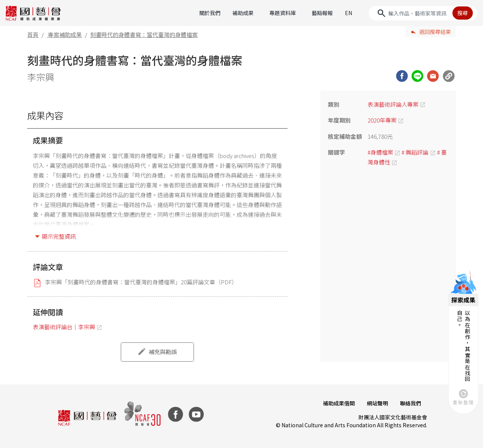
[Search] (423, 13)
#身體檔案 (380, 152)
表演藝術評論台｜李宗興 (64, 327)
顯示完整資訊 (59, 236)
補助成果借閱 (339, 403)
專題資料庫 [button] (283, 13)
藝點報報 (322, 13)
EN (348, 13)
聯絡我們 (411, 403)
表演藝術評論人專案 (393, 104)
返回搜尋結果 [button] (435, 32)
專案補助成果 (65, 35)
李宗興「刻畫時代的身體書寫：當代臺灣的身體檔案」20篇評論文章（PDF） (141, 282)
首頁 (33, 35)
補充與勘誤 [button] (163, 352)
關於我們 (210, 13)
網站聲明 (377, 403)
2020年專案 (382, 120)
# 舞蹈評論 (415, 152)
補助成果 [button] (243, 13)
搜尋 (463, 13)
